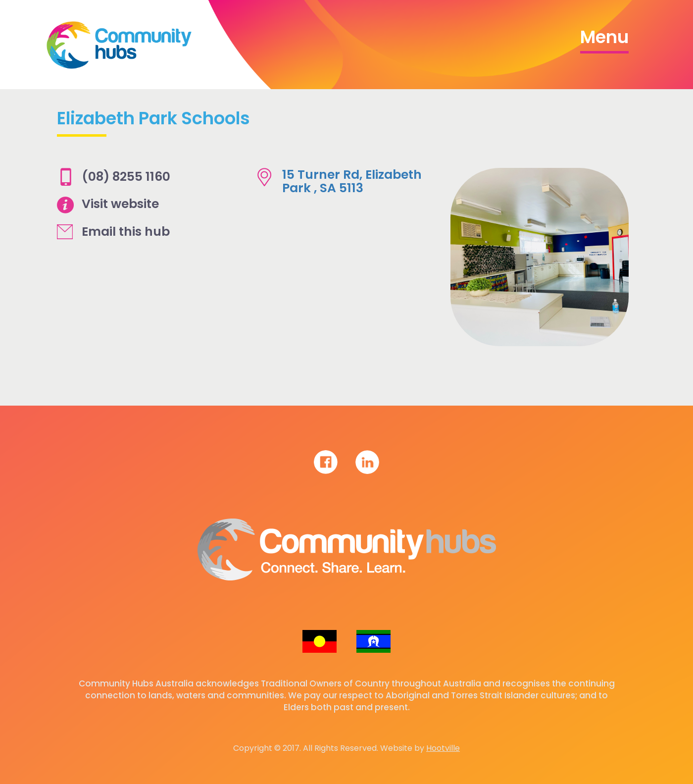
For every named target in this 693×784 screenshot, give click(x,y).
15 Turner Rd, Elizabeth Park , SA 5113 (352, 182)
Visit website (120, 204)
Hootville (443, 748)
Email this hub (126, 232)
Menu (604, 37)
